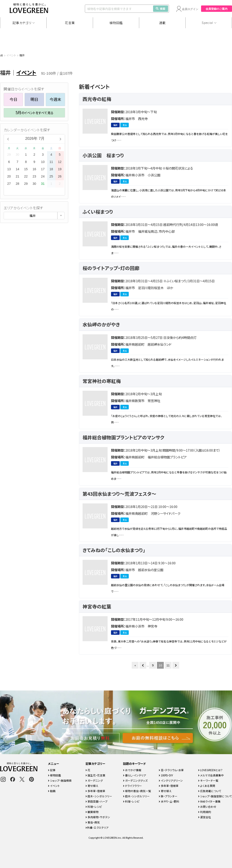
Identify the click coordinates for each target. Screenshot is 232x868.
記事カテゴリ (22, 23)
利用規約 (205, 812)
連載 (163, 23)
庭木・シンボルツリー (99, 796)
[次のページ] (176, 665)
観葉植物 (92, 812)
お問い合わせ (207, 807)
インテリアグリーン (171, 780)
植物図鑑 (116, 23)
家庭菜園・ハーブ (97, 801)
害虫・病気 (93, 822)
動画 (52, 791)
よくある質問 (207, 786)
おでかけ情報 (132, 770)
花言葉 (70, 23)
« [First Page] (135, 665)
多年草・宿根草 (95, 791)
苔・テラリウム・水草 (171, 770)
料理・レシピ (94, 807)
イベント (11, 55)
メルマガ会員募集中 (211, 775)
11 (168, 665)
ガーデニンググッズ (135, 780)
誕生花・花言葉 (95, 775)
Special (207, 23)
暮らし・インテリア (135, 775)
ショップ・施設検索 (60, 780)
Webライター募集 (209, 801)
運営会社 (205, 817)
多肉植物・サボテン (98, 817)
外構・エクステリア (97, 827)
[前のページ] (143, 665)
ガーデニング (94, 780)
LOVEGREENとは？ (210, 770)
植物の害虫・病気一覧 (137, 791)
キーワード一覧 (208, 780)
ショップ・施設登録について (215, 796)
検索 (161, 9)
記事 (52, 770)
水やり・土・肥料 (169, 801)
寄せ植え (92, 786)
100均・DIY (166, 775)
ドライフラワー (132, 786)
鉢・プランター (168, 796)
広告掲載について (210, 791)
